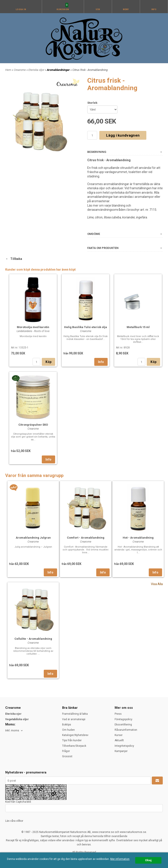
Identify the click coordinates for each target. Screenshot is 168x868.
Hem (8, 70)
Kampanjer (121, 751)
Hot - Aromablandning (138, 538)
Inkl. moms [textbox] (12, 730)
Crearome (20, 70)
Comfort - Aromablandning (86, 538)
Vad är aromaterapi (74, 719)
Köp (48, 362)
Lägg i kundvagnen (123, 135)
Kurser (119, 735)
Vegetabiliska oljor (17, 719)
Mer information (120, 859)
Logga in (21, 9)
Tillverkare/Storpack (74, 746)
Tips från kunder (72, 740)
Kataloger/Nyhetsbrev (75, 735)
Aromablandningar (59, 70)
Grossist (67, 756)
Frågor (66, 751)
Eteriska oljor (37, 70)
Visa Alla (157, 584)
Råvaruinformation (126, 730)
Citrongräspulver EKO (33, 425)
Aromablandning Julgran (33, 538)
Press (118, 714)
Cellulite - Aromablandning (33, 639)
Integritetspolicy (124, 746)
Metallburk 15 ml (138, 327)
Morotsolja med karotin (33, 327)
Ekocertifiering (123, 725)
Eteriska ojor (13, 714)
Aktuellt (119, 740)
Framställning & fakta (75, 714)
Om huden (68, 730)
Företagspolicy (123, 719)
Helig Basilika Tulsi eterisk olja (86, 327)
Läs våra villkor (14, 821)
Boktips (67, 725)
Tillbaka (14, 259)
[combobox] (14, 731)
